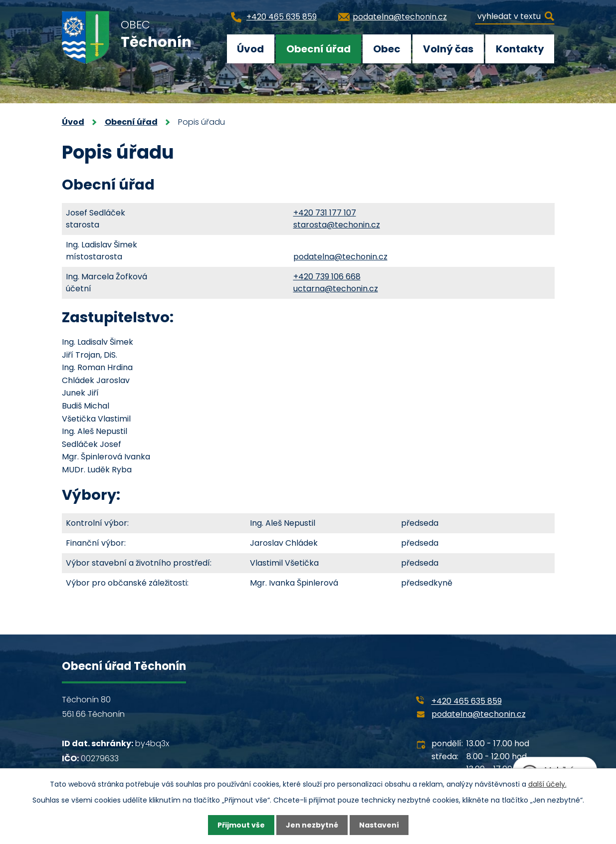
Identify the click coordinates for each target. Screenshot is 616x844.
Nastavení (379, 825)
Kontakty (520, 49)
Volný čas (448, 49)
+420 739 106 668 (327, 277)
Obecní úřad (318, 49)
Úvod (250, 49)
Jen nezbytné (312, 825)
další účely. (547, 784)
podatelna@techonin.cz (340, 257)
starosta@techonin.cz (337, 225)
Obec (387, 49)
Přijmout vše (241, 825)
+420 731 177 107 (325, 213)
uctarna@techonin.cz (336, 289)
